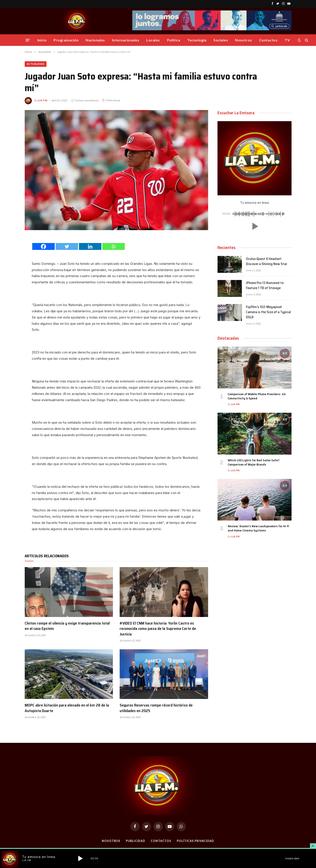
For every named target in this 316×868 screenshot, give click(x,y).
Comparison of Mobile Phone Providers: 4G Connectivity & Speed (257, 396)
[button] (254, 227)
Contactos (268, 40)
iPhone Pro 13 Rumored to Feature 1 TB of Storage (265, 286)
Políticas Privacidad (196, 841)
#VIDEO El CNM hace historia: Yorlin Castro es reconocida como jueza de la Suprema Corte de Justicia (158, 629)
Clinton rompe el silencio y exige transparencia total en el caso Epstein (67, 626)
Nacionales (95, 40)
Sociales (221, 40)
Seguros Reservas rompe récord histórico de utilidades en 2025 (156, 708)
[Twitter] (67, 247)
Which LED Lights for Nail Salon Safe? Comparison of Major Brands (254, 463)
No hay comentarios (85, 101)
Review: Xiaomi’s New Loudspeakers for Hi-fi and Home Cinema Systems (258, 529)
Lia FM (43, 101)
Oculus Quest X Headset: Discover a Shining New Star (267, 262)
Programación (66, 40)
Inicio (42, 40)
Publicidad (135, 841)
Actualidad (37, 64)
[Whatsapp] (114, 247)
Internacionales (126, 40)
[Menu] (27, 40)
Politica (174, 40)
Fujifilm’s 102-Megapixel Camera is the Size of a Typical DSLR (268, 313)
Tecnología (197, 40)
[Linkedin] (90, 247)
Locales (153, 40)
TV (287, 40)
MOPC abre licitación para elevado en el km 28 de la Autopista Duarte (67, 708)
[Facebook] (43, 247)
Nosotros (244, 40)
